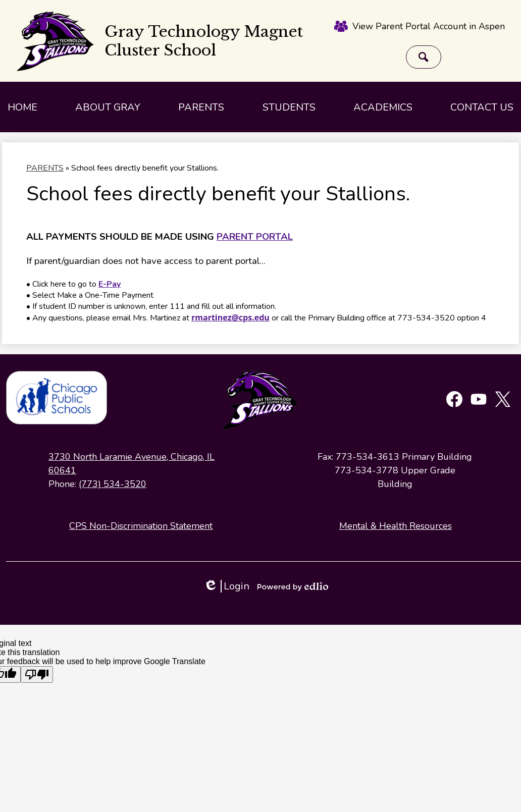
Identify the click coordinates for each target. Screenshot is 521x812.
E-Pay (110, 284)
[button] (108, 107)
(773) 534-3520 (113, 484)
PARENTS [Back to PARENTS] (45, 168)
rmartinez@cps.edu (230, 317)
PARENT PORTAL (255, 237)
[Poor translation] (37, 674)
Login (226, 586)
